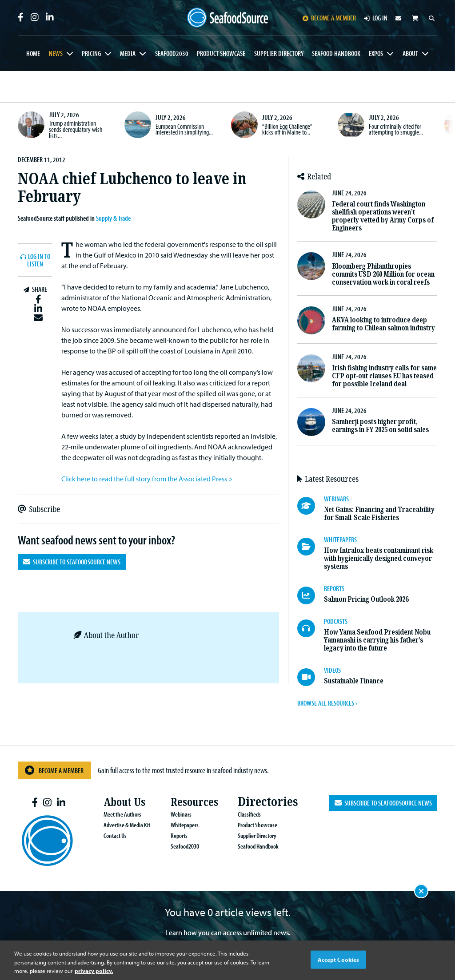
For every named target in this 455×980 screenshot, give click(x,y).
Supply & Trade (113, 218)
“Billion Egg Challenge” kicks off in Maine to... (287, 129)
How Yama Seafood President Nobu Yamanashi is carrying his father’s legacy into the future (377, 640)
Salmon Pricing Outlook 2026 (366, 599)
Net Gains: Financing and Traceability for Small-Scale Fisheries (379, 514)
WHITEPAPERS (340, 540)
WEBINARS (336, 499)
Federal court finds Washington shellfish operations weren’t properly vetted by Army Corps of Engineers (383, 216)
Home (33, 53)
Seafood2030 (172, 53)
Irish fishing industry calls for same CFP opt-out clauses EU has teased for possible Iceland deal (384, 376)
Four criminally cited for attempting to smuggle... (396, 129)
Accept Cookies (339, 959)
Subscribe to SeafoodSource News (72, 562)
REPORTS (334, 588)
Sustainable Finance (354, 681)
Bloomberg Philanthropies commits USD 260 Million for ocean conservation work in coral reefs (383, 274)
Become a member (329, 18)
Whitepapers (175, 825)
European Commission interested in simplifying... (184, 129)
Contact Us (106, 835)
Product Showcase (221, 53)
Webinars (171, 814)
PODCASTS (336, 621)
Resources (186, 802)
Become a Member (54, 770)
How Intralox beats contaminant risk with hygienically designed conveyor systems (379, 558)
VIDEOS (332, 670)
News (56, 53)
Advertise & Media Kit (118, 825)
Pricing (91, 53)
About (410, 53)
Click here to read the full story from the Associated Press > (147, 479)
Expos (376, 53)
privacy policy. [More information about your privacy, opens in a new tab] (94, 971)
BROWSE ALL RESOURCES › (327, 703)
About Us (117, 802)
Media (128, 53)
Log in (376, 18)
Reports (169, 835)
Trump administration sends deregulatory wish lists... (76, 129)
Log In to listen (39, 260)
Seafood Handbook (336, 53)
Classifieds (239, 814)
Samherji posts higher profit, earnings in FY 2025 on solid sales (380, 426)
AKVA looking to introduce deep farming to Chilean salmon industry (383, 324)
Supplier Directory (279, 53)
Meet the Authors (114, 814)
